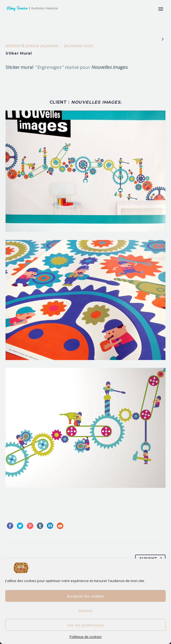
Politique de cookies (86, 637)
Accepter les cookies (86, 596)
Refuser (85, 611)
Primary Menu (161, 9)
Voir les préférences (86, 625)
